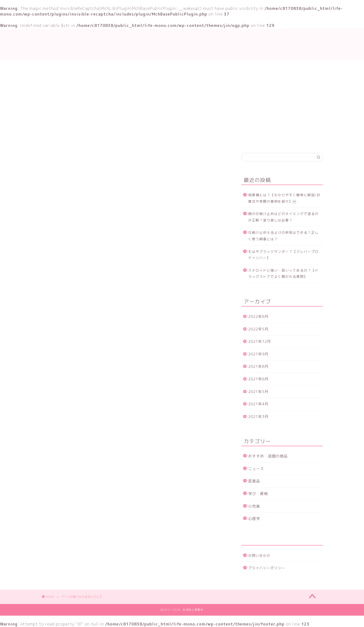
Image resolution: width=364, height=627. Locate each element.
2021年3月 (258, 417)
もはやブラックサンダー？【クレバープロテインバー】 (283, 255)
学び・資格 (150, 140)
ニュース (69, 380)
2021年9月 (258, 354)
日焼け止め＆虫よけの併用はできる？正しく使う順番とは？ (283, 236)
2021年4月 (258, 404)
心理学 (254, 519)
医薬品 (254, 481)
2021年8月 (258, 366)
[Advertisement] (182, 97)
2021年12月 (260, 341)
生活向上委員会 (182, 44)
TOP (125, 140)
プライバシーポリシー (267, 568)
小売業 (254, 506)
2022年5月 (258, 329)
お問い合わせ (232, 140)
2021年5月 (258, 392)
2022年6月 (258, 316)
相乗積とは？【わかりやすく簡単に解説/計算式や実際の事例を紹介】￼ (284, 198)
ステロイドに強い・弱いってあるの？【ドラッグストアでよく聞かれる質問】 (283, 273)
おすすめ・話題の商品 (190, 140)
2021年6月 (258, 379)
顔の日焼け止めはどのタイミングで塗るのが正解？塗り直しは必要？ (283, 217)
